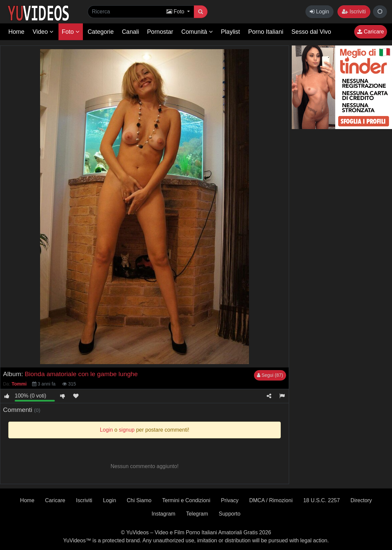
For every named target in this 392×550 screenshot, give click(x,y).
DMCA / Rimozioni (271, 500)
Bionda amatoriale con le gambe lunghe (81, 374)
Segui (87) (270, 375)
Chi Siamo (139, 500)
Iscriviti (354, 12)
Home (16, 32)
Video (43, 32)
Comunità (197, 32)
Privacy (230, 500)
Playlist (230, 32)
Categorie (101, 32)
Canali (130, 32)
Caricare (371, 32)
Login (319, 12)
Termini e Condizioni (186, 500)
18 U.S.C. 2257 (321, 500)
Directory (361, 500)
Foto (71, 32)
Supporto (230, 514)
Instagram (164, 514)
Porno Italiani (266, 32)
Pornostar (160, 32)
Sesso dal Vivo (311, 32)
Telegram (197, 514)
